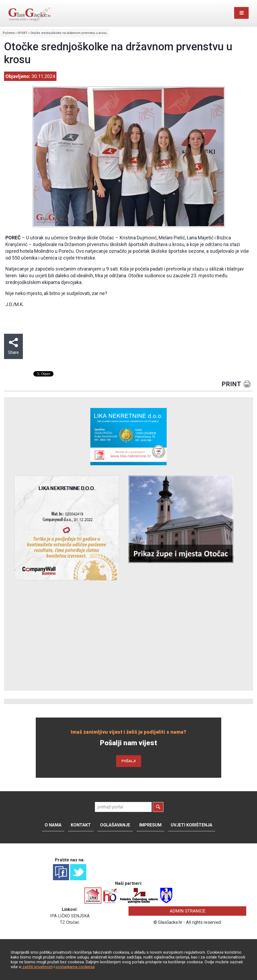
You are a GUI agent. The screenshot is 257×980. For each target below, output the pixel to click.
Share (13, 346)
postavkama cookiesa (75, 967)
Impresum (150, 825)
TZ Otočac (70, 922)
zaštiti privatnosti (37, 967)
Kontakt (81, 825)
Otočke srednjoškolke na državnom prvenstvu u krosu (69, 33)
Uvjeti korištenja (192, 825)
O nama (53, 825)
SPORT (22, 33)
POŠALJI (129, 761)
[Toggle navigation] (241, 13)
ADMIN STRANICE (188, 911)
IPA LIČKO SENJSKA (70, 916)
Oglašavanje (115, 825)
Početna (9, 33)
